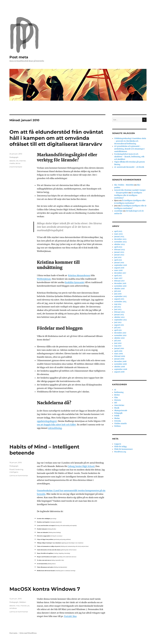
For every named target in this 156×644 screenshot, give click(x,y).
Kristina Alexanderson (79, 275)
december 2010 (120, 333)
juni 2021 (118, 257)
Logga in (118, 444)
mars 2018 (118, 270)
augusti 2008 (119, 372)
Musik (117, 408)
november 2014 (120, 302)
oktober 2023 (119, 244)
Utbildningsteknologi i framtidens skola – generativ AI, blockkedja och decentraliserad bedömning (130, 141)
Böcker (117, 395)
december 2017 (120, 273)
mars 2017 (118, 278)
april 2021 (118, 260)
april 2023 (118, 247)
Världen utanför (121, 424)
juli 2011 (117, 328)
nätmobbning (55, 428)
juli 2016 (118, 291)
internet (22, 161)
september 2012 (121, 320)
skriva (18, 163)
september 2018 (121, 265)
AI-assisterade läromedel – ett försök (129, 167)
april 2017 (118, 276)
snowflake (118, 211)
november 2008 (120, 364)
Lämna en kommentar (19, 476)
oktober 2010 (119, 338)
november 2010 (120, 335)
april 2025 (118, 231)
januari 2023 (119, 252)
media (12, 163)
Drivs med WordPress (28, 633)
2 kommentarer (16, 167)
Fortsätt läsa (70, 616)
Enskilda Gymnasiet (75, 282)
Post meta (19, 57)
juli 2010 (118, 341)
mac (18, 606)
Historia (117, 400)
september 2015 (121, 296)
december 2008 (120, 361)
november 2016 (120, 286)
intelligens (14, 472)
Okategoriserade (121, 411)
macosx (24, 606)
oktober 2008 (120, 367)
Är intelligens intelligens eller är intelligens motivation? (128, 195)
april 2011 (118, 330)
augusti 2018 (119, 268)
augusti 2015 (119, 299)
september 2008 (121, 369)
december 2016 (120, 283)
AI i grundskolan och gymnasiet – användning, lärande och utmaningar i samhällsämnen (129, 149)
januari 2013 (119, 315)
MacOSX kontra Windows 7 (45, 589)
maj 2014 (118, 304)
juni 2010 (118, 343)
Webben (23, 602)
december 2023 (120, 239)
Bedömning (119, 392)
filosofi (12, 469)
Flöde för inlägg (120, 447)
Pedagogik (14, 157)
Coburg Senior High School (81, 466)
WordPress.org (120, 452)
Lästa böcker (119, 405)
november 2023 (120, 242)
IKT (116, 403)
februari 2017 (119, 281)
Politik (117, 416)
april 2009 (118, 351)
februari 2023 (120, 250)
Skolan (117, 418)
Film (116, 398)
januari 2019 (119, 263)
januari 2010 (119, 348)
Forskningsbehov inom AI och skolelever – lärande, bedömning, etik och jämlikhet (129, 157)
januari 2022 (119, 255)
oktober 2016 (119, 289)
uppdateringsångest (47, 421)
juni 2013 (118, 309)
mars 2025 (118, 234)
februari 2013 (119, 312)
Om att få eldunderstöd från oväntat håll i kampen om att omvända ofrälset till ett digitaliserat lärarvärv (56, 138)
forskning (19, 469)
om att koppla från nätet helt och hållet (56, 425)
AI (115, 390)
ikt (17, 161)
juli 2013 (117, 307)
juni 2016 (118, 294)
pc (28, 606)
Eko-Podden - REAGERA (124, 185)
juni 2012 (118, 322)
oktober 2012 (119, 317)
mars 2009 (119, 354)
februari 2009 (120, 356)
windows (13, 608)
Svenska (118, 421)
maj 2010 (118, 346)
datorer (12, 161)
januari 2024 (119, 237)
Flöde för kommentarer (123, 449)
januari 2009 (119, 359)
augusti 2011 (119, 325)
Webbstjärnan (44, 279)
